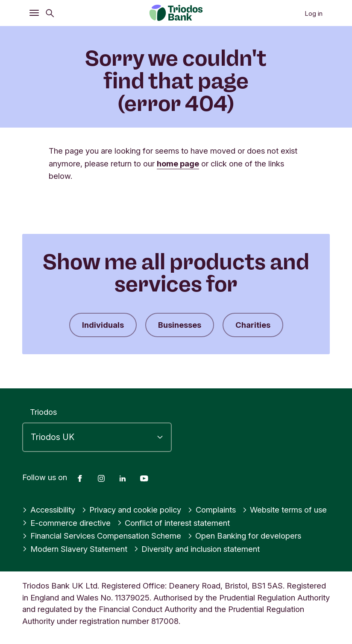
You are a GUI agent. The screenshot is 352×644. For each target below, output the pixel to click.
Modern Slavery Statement (75, 549)
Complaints (212, 510)
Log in (314, 13)
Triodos (43, 412)
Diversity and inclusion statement (197, 549)
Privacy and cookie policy (132, 510)
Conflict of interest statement (174, 523)
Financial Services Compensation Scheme (102, 536)
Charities (253, 325)
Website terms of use (285, 510)
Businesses (180, 325)
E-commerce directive (66, 523)
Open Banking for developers (245, 536)
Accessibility (49, 510)
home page (178, 163)
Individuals (103, 325)
